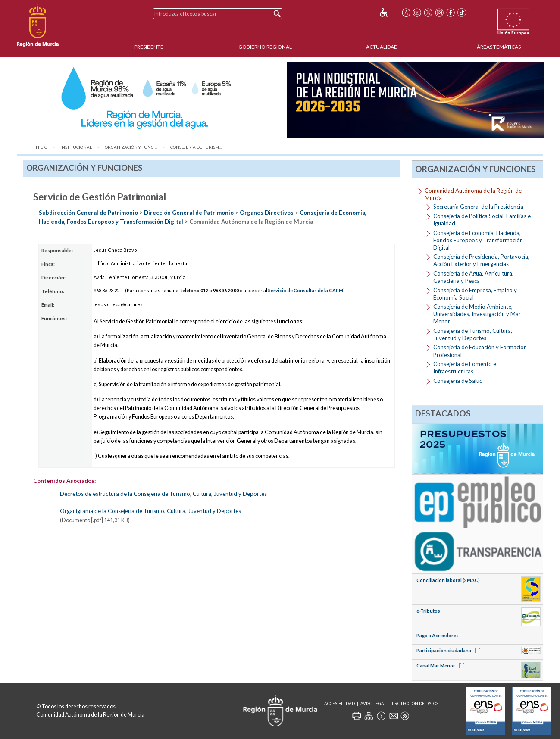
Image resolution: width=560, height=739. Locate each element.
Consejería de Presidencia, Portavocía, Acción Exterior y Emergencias (481, 260)
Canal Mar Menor (442, 665)
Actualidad (382, 47)
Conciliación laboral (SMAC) (448, 580)
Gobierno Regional (265, 47)
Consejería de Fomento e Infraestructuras (465, 368)
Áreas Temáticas (499, 47)
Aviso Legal (373, 703)
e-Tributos (428, 611)
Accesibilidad (339, 703)
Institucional (76, 147)
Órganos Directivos (267, 213)
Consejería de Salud (458, 381)
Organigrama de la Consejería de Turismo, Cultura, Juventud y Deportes (150, 511)
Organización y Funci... (131, 147)
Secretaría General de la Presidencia (478, 207)
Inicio (41, 147)
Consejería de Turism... (196, 147)
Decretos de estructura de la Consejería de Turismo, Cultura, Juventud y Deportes (163, 494)
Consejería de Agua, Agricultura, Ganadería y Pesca (473, 277)
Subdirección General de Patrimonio (88, 213)
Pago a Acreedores (438, 635)
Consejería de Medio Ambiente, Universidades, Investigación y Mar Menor (477, 314)
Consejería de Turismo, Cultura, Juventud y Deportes (473, 334)
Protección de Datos (415, 703)
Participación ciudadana (450, 650)
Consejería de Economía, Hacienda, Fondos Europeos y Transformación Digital (478, 240)
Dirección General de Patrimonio (189, 213)
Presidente (149, 47)
